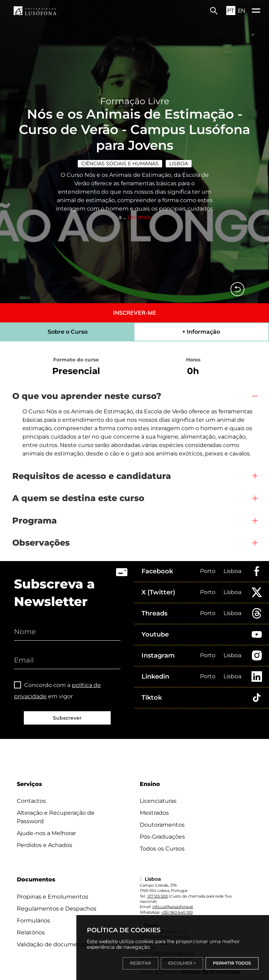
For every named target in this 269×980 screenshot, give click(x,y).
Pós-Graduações (162, 837)
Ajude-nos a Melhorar (46, 833)
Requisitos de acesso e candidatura (92, 476)
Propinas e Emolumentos (53, 897)
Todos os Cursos (162, 849)
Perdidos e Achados (44, 845)
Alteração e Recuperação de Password (56, 817)
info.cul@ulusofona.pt (173, 907)
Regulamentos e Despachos (57, 909)
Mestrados (154, 813)
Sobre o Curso (68, 332)
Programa (35, 521)
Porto (208, 571)
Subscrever (67, 718)
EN (242, 11)
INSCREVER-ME (135, 313)
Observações (41, 543)
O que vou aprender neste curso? (87, 396)
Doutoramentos (162, 825)
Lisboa (179, 164)
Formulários (33, 921)
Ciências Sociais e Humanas (120, 164)
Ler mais (139, 217)
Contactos (31, 801)
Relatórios (31, 932)
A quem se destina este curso (78, 498)
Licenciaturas (158, 801)
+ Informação (201, 332)
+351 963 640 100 (177, 912)
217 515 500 (158, 896)
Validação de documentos (53, 944)
